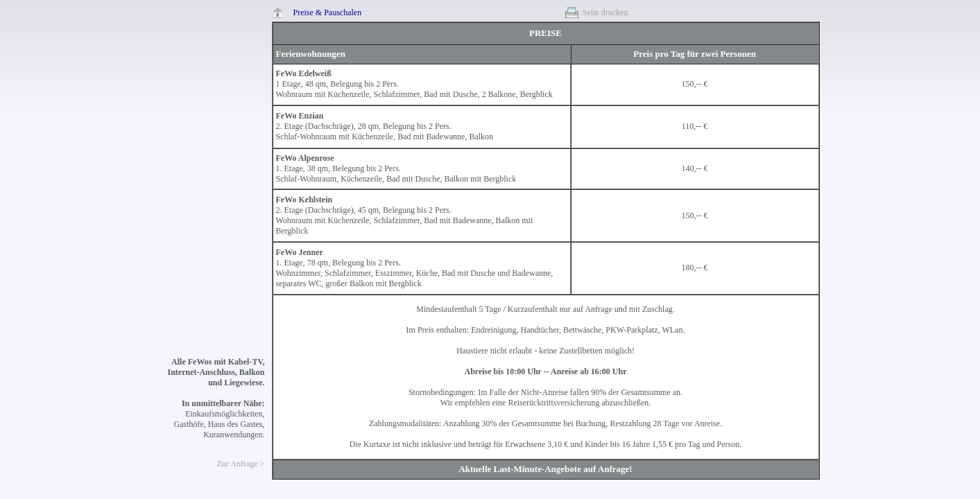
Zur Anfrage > (241, 464)
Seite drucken (605, 12)
